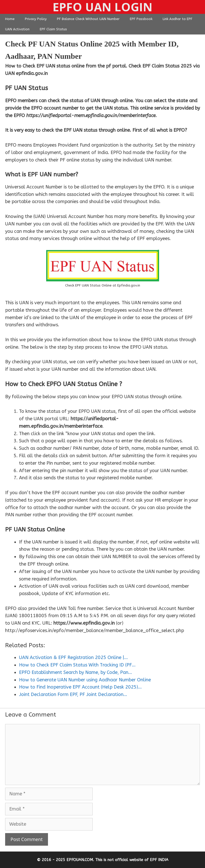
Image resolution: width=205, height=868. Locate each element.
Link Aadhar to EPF (178, 19)
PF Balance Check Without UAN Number (88, 19)
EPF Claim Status (53, 29)
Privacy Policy (36, 19)
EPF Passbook (141, 19)
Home (10, 19)
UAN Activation (17, 29)
